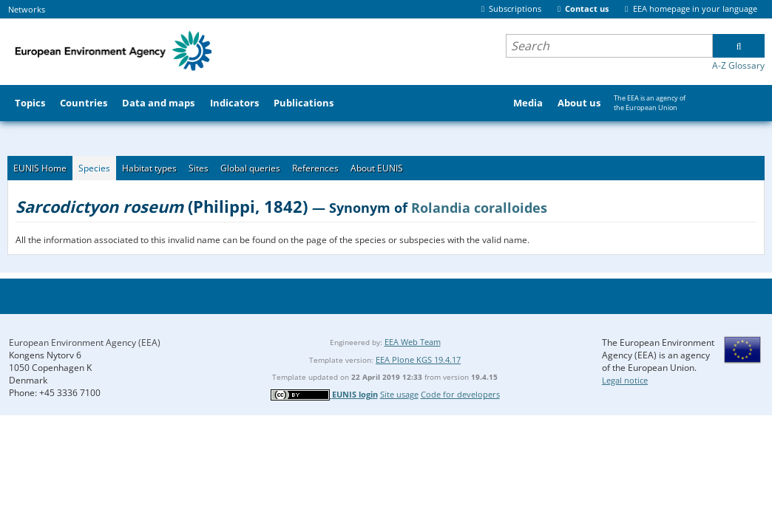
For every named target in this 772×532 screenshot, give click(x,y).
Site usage (399, 394)
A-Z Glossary (738, 65)
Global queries (250, 168)
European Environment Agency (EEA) (85, 342)
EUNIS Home (40, 168)
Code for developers (460, 394)
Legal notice (625, 380)
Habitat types (149, 168)
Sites (199, 168)
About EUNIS (377, 168)
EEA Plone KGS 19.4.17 (418, 359)
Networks (27, 9)
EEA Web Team (413, 342)
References (315, 168)
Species (94, 168)
